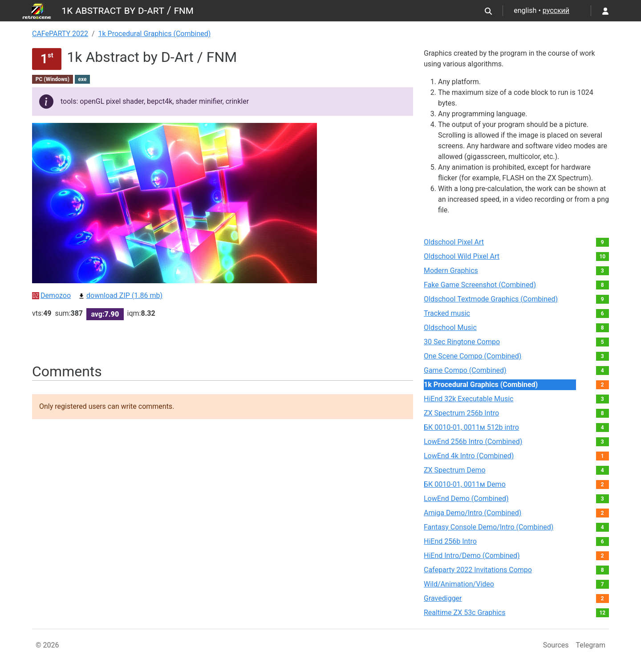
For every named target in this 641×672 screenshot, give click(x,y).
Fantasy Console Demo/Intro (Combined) (489, 527)
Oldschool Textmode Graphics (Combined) (491, 299)
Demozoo (51, 295)
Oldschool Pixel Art (454, 242)
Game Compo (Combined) (465, 370)
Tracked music (447, 313)
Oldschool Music (450, 328)
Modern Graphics (451, 271)
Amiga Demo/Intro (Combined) (473, 513)
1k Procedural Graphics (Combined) (155, 34)
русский (556, 10)
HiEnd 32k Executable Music (469, 399)
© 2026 (47, 645)
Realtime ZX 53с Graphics (465, 613)
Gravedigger (443, 598)
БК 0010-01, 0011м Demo (465, 484)
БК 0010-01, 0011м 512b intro (471, 427)
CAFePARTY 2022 (60, 34)
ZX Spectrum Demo (455, 470)
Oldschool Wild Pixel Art (462, 256)
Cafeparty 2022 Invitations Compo (478, 570)
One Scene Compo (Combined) (473, 356)
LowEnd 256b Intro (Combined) (473, 442)
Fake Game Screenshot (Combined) (480, 285)
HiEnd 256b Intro (450, 541)
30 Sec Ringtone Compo (462, 342)
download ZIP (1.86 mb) (120, 295)
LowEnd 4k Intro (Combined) (469, 456)
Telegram (591, 645)
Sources (556, 645)
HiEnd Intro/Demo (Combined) (472, 556)
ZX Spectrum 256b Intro (461, 413)
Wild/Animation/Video (459, 584)
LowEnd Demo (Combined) (466, 499)
